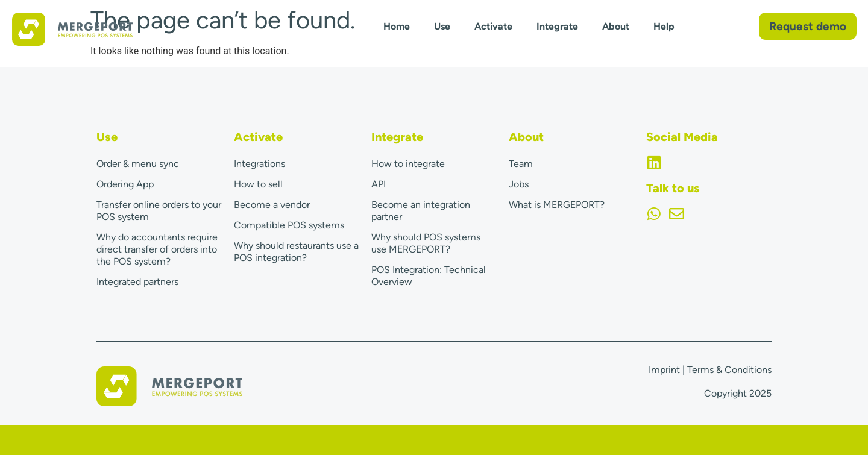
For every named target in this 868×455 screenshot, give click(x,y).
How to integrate (408, 164)
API (379, 184)
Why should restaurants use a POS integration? (296, 252)
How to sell (258, 184)
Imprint (664, 370)
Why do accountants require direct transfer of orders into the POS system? (157, 249)
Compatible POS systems (289, 225)
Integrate (557, 26)
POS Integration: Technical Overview (429, 276)
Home (397, 26)
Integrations (259, 164)
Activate (493, 26)
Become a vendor (272, 205)
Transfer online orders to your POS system (159, 211)
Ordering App (125, 184)
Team (521, 164)
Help (664, 26)
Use (442, 26)
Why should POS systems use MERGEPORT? (426, 243)
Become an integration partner (421, 211)
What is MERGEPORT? (557, 205)
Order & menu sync (138, 164)
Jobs (519, 184)
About (616, 26)
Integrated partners (137, 282)
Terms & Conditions (729, 370)
